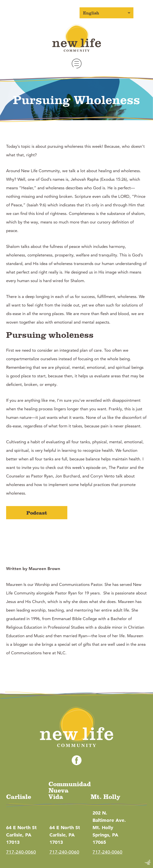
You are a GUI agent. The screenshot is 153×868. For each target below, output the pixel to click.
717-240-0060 (21, 852)
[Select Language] (106, 13)
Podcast (37, 513)
